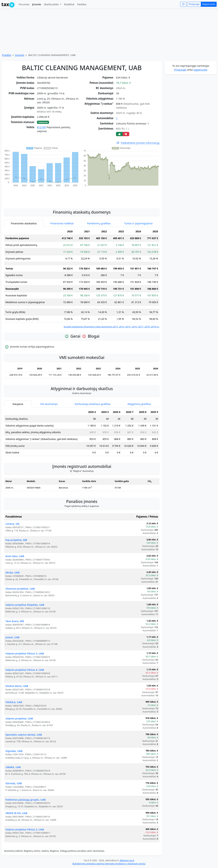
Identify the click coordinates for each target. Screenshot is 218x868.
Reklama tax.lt (127, 860)
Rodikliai (69, 4)
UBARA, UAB (13, 767)
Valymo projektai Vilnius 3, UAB (25, 653)
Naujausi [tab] (18, 404)
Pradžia (7, 55)
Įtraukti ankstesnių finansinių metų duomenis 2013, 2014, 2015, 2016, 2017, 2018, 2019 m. (112, 327)
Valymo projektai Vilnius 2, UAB (25, 829)
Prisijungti (194, 4)
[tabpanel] (82, 278)
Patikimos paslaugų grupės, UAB (26, 800)
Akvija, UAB (12, 572)
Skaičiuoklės (52, 4)
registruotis (200, 70)
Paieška (82, 4)
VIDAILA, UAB (14, 702)
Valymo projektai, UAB (19, 718)
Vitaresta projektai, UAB (20, 589)
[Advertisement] (82, 196)
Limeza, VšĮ (12, 524)
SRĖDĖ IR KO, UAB (16, 813)
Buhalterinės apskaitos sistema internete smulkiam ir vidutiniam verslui (109, 864)
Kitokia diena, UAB (17, 686)
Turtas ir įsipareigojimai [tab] (138, 223)
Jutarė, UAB (12, 637)
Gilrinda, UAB (14, 783)
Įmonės (37, 4)
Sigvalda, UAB (14, 751)
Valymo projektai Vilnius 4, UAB (25, 670)
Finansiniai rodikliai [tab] (62, 223)
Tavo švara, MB (15, 621)
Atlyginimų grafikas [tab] (139, 404)
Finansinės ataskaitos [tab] (24, 223)
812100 (41, 127)
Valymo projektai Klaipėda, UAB (25, 605)
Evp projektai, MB (16, 540)
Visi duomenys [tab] (49, 404)
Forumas (24, 4)
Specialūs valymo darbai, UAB (24, 735)
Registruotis (209, 4)
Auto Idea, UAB (15, 556)
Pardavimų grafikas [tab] (99, 223)
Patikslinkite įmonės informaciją (138, 143)
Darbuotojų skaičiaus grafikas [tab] (93, 404)
